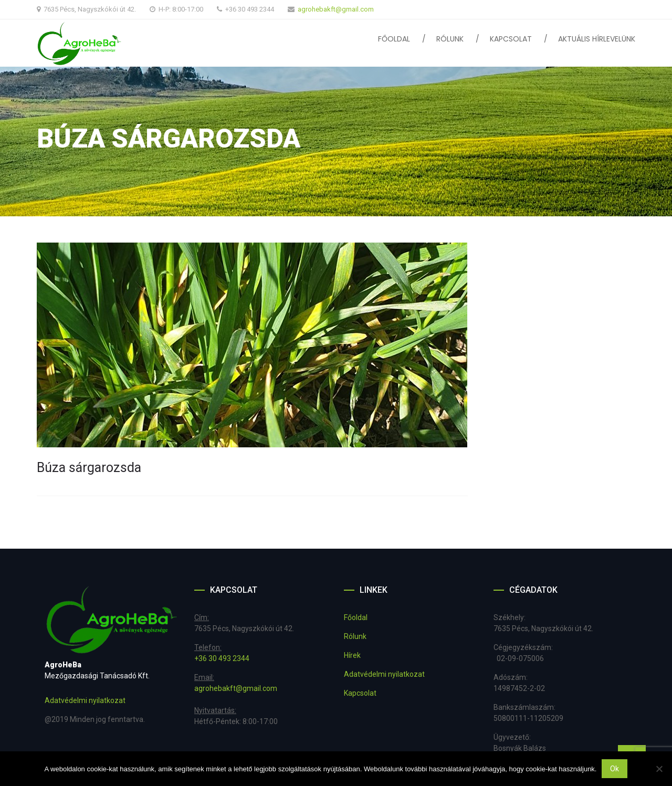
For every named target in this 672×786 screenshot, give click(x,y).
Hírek (352, 655)
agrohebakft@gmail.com (336, 9)
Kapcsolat (511, 39)
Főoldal (394, 39)
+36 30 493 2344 (222, 658)
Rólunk (450, 39)
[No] (659, 769)
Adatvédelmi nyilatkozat (85, 700)
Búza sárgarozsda (89, 468)
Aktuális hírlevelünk (597, 39)
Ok (615, 769)
